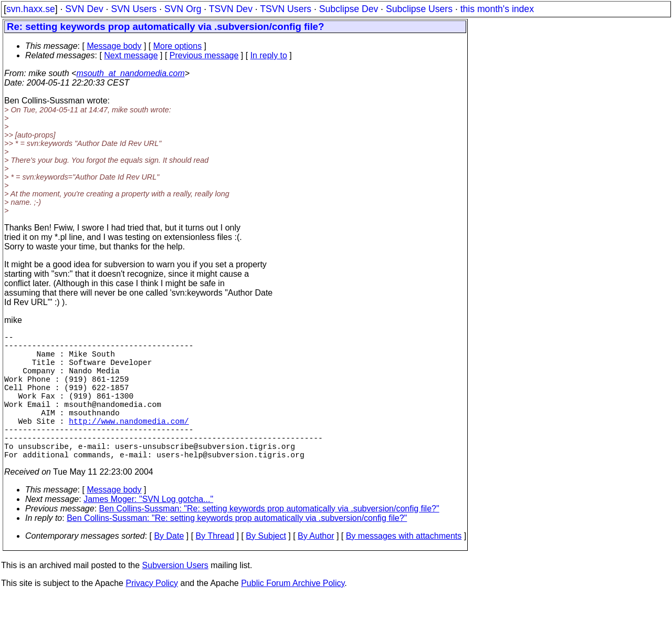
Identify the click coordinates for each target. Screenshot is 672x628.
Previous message (204, 55)
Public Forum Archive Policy (293, 615)
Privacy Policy (152, 615)
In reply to (269, 55)
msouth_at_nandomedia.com (130, 73)
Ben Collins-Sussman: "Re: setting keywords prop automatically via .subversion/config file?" (269, 540)
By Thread (215, 567)
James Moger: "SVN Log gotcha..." (148, 531)
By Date (169, 567)
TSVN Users (286, 9)
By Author (316, 567)
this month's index (497, 9)
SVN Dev (84, 9)
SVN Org (183, 9)
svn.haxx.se (31, 9)
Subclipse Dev (349, 9)
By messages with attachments (404, 567)
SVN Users (134, 9)
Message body (114, 46)
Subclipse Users (419, 9)
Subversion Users (175, 597)
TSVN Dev (231, 9)
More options (178, 46)
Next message (131, 55)
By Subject (266, 567)
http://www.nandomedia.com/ (129, 444)
